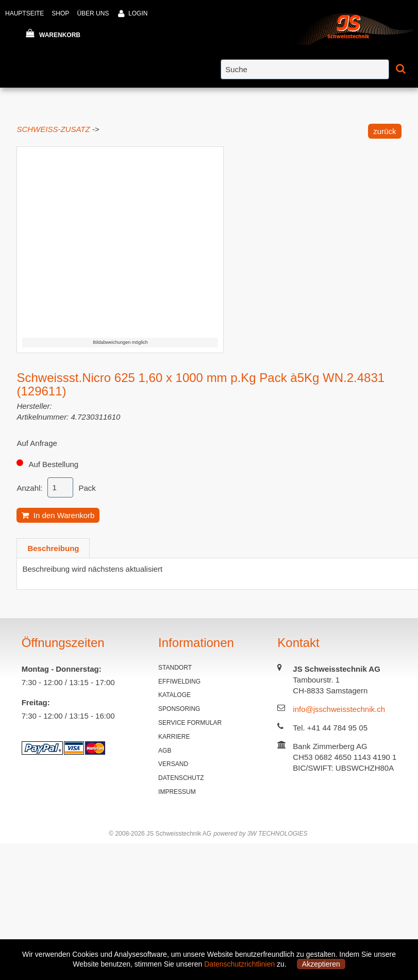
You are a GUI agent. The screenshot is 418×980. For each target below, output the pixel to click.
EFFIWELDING (179, 682)
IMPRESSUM (177, 792)
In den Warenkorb (58, 515)
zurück (384, 131)
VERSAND (173, 764)
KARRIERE (174, 737)
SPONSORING (179, 709)
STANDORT (175, 668)
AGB (165, 751)
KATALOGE (174, 695)
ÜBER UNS (93, 13)
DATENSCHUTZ (181, 778)
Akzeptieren (321, 964)
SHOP (60, 13)
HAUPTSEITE (24, 13)
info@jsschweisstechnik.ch (339, 709)
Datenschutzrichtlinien (239, 964)
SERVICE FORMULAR (190, 723)
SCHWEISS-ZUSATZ (53, 129)
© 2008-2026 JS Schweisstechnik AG (160, 834)
